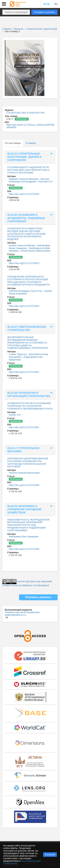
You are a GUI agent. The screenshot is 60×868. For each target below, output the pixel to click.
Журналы (19, 29)
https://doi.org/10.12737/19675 (24, 263)
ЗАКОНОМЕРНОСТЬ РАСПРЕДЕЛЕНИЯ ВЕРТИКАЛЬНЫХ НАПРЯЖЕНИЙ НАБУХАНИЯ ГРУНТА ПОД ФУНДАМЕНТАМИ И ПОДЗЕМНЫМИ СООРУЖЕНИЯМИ (28, 525)
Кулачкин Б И (46, 182)
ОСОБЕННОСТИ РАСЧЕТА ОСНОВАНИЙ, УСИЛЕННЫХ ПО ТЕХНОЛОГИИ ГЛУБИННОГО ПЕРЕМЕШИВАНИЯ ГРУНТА (30, 406)
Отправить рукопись (44, 12)
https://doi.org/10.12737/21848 (24, 549)
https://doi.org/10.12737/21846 (24, 485)
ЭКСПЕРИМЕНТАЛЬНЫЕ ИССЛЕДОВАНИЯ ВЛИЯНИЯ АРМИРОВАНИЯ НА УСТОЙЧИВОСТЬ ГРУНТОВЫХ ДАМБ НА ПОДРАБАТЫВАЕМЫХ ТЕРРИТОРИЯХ (28, 343)
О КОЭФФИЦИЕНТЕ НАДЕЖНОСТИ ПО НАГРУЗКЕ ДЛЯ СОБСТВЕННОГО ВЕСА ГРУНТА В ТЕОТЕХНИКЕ (28, 170)
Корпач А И (15, 415)
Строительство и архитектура (42, 29)
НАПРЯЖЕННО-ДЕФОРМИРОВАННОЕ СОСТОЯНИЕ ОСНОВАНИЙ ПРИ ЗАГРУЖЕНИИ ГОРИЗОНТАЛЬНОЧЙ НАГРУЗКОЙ (28, 463)
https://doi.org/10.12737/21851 (24, 372)
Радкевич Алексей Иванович (24, 179)
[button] (4, 4)
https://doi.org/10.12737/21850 (24, 306)
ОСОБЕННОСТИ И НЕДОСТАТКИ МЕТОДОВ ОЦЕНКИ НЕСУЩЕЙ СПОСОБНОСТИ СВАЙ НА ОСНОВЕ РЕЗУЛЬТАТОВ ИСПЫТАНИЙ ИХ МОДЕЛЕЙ (26, 234)
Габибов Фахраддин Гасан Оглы (26, 291)
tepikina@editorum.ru (15, 615)
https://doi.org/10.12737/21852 (24, 427)
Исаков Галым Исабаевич (22, 245)
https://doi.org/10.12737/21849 (24, 194)
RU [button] (56, 4)
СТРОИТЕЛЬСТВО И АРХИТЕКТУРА (26, 113)
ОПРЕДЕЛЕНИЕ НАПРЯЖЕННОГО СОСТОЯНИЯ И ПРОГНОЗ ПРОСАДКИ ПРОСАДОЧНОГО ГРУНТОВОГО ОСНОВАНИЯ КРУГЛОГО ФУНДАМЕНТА (28, 281)
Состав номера (13, 143)
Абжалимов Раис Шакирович (24, 537)
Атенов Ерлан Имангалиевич (36, 251)
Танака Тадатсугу (18, 354)
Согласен (50, 855)
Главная (7, 29)
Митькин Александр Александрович (29, 180)
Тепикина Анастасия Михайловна (22, 612)
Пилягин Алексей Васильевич (24, 473)
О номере (31, 143)
